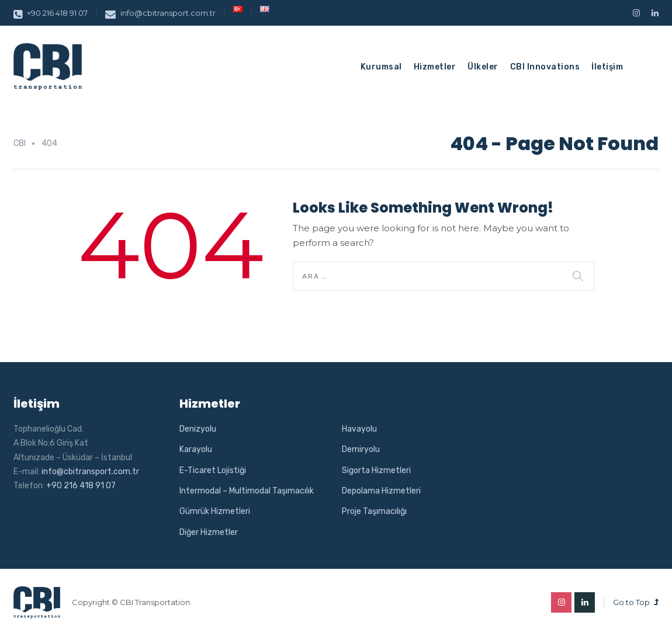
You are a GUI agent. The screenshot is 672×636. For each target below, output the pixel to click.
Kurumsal (381, 67)
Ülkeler (483, 67)
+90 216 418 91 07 (51, 13)
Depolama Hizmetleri (381, 491)
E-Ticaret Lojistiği (213, 470)
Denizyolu (198, 429)
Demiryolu (361, 449)
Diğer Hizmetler (209, 532)
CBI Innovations (545, 67)
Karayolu (196, 449)
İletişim (607, 67)
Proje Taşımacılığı (374, 511)
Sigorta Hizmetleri (376, 470)
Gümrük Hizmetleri (215, 511)
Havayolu (359, 429)
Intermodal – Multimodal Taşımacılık (247, 491)
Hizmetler (435, 67)
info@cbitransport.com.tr (160, 13)
